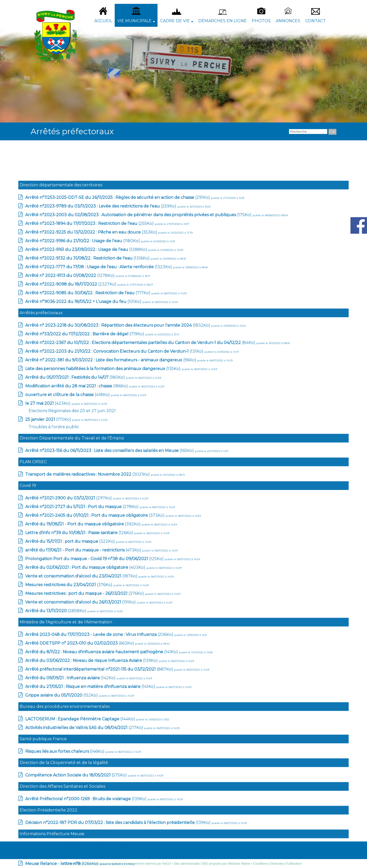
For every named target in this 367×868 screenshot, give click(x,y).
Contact (316, 21)
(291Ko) (118, 655)
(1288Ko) (87, 707)
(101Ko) (84, 759)
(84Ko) (141, 800)
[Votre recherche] (308, 132)
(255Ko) (90, 681)
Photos (261, 21)
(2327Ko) (71, 742)
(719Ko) (85, 792)
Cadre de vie (175, 21)
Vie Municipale (134, 21)
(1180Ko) (83, 698)
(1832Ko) (118, 783)
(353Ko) (92, 690)
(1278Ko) (70, 733)
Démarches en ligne (222, 21)
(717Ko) (88, 751)
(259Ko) (101, 664)
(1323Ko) (99, 724)
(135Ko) (103, 826)
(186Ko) (77, 844)
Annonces (288, 21)
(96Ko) (111, 818)
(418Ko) (68, 852)
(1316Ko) (88, 716)
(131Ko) (115, 809)
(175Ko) (139, 672)
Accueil (103, 21)
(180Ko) (76, 835)
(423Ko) (48, 861)
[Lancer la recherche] (332, 132)
